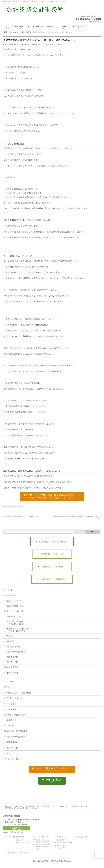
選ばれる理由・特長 (15, 607)
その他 (10, 637)
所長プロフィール (14, 601)
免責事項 (46, 807)
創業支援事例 (12, 657)
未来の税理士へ (13, 710)
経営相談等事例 (13, 647)
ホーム (10, 591)
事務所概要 (12, 596)
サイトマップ (25, 853)
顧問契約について (14, 617)
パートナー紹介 (13, 760)
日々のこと (12, 688)
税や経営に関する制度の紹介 (19, 693)
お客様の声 (12, 721)
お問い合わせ (12, 673)
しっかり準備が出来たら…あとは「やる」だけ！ (21, 517)
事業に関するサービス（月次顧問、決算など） (17, 623)
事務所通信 (12, 705)
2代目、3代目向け (56, 44)
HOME (8, 807)
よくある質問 (12, 668)
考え (9, 754)
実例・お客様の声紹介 (16, 716)
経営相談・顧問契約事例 (17, 732)
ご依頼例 (11, 726)
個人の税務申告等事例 (16, 652)
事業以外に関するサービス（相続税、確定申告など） (18, 630)
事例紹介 (11, 642)
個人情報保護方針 (32, 807)
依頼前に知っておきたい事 (15, 808)
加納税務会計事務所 (12, 816)
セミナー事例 (12, 662)
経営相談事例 (62, 840)
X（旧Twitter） (34, 808)
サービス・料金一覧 (15, 612)
